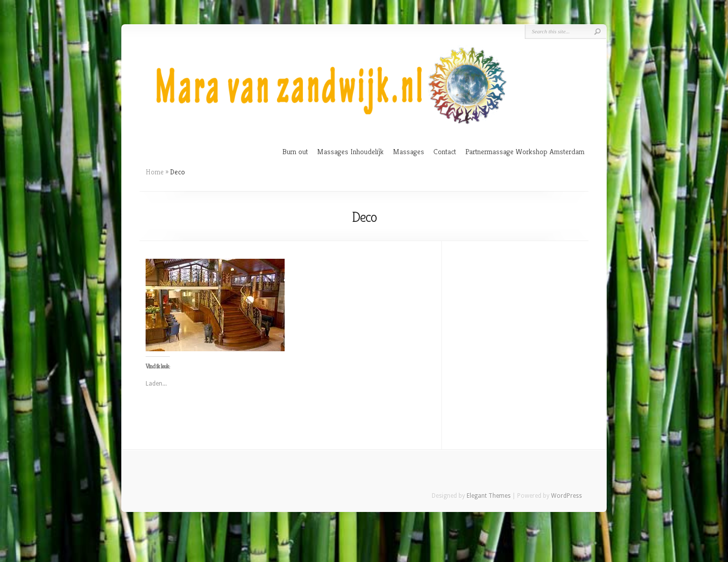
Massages (408, 151)
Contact (445, 151)
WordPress (566, 496)
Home (155, 172)
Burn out (295, 151)
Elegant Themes (489, 496)
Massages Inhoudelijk (350, 151)
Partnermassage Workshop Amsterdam (525, 151)
